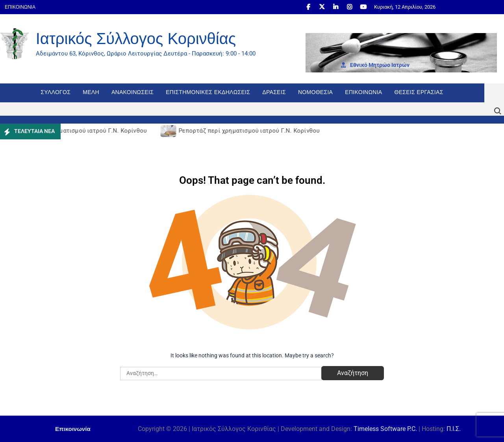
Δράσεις (274, 92)
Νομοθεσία (315, 92)
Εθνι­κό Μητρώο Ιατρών (375, 65)
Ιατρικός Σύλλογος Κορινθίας (136, 39)
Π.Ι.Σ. (454, 429)
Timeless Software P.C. (385, 429)
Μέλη (91, 92)
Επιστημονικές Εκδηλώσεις (208, 92)
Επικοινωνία (20, 7)
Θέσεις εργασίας (419, 92)
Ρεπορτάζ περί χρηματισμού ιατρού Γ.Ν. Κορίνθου (78, 131)
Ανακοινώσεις (132, 92)
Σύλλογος (56, 92)
